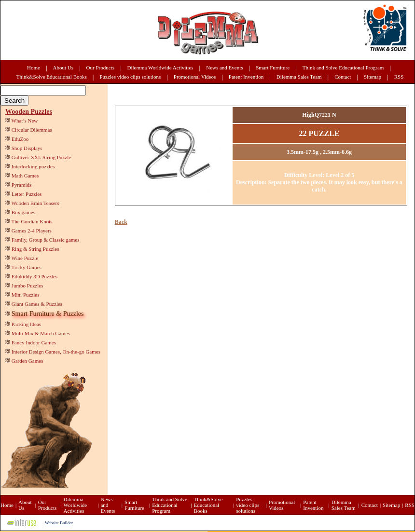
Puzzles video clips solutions (130, 77)
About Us (63, 68)
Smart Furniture (273, 68)
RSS (399, 77)
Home (34, 68)
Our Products (100, 68)
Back (121, 222)
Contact (343, 77)
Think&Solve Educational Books (52, 77)
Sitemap (373, 77)
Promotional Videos (195, 77)
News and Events (224, 68)
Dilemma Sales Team (299, 77)
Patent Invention (246, 77)
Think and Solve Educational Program (343, 68)
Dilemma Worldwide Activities (160, 68)
